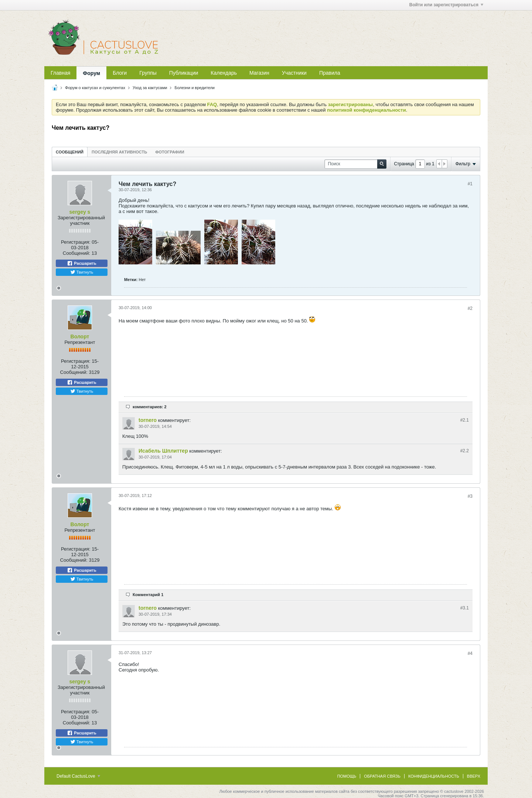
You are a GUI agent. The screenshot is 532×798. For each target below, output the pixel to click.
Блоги (120, 73)
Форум (91, 73)
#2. (465, 420)
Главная (60, 73)
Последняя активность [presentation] (119, 152)
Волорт (80, 337)
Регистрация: (76, 242)
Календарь (224, 73)
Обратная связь (382, 776)
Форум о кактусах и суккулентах (95, 88)
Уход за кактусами (150, 88)
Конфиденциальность (434, 776)
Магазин (259, 73)
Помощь (347, 776)
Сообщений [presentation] (70, 152)
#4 (470, 653)
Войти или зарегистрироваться (446, 5)
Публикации (184, 73)
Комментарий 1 (148, 595)
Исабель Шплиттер (163, 451)
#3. (465, 608)
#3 (470, 496)
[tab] (70, 152)
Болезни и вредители (195, 88)
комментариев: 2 (150, 407)
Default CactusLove (78, 776)
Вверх (474, 776)
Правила (330, 73)
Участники (294, 73)
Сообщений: (76, 253)
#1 (470, 184)
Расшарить (81, 263)
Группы (148, 73)
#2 (470, 308)
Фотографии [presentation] (170, 152)
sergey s (80, 212)
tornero (148, 420)
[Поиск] (355, 164)
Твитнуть (82, 272)
